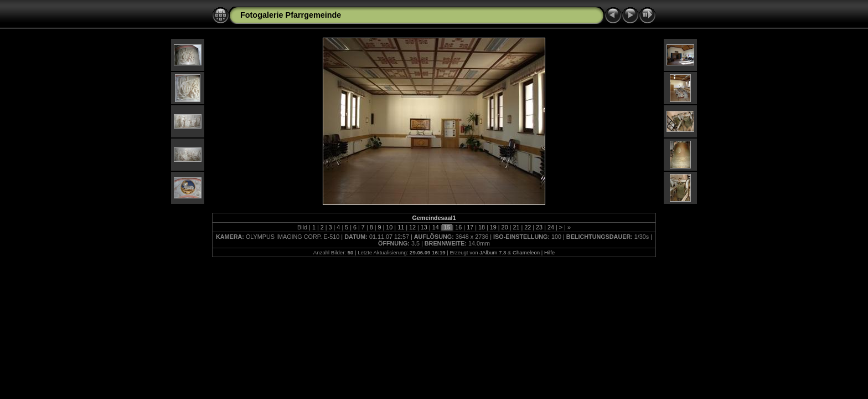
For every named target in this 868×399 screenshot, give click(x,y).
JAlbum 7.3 (493, 252)
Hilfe (549, 252)
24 (551, 227)
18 (482, 227)
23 (539, 227)
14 (436, 227)
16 (458, 227)
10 (389, 227)
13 (424, 227)
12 (412, 227)
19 (493, 227)
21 (516, 227)
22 (528, 227)
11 (401, 227)
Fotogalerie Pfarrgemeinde (291, 15)
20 (505, 227)
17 (470, 227)
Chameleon (526, 252)
